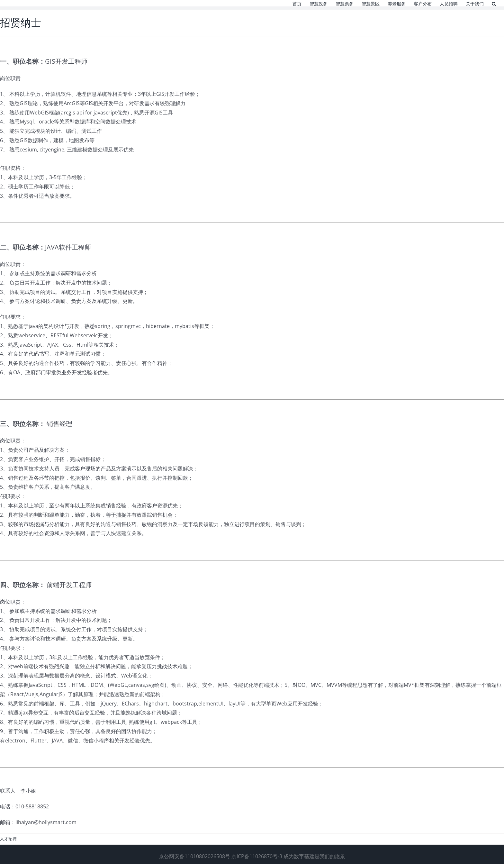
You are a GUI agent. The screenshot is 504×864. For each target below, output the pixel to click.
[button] (494, 3)
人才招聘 (8, 839)
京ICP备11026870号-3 (257, 856)
